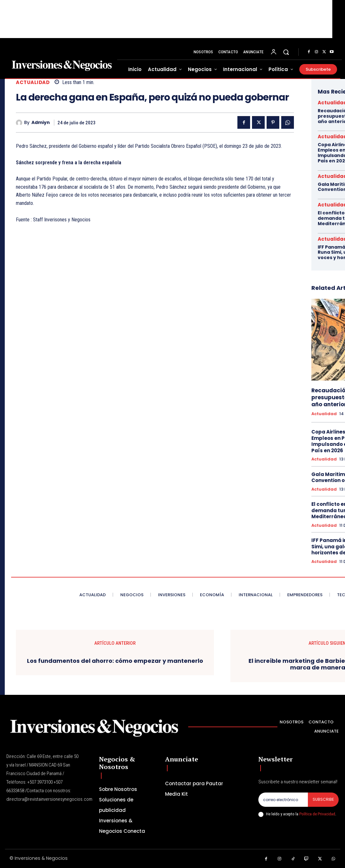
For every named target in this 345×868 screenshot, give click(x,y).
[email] (283, 799)
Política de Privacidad (317, 814)
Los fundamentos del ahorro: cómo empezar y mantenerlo (115, 661)
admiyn (41, 123)
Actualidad (33, 82)
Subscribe (323, 799)
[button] (286, 52)
